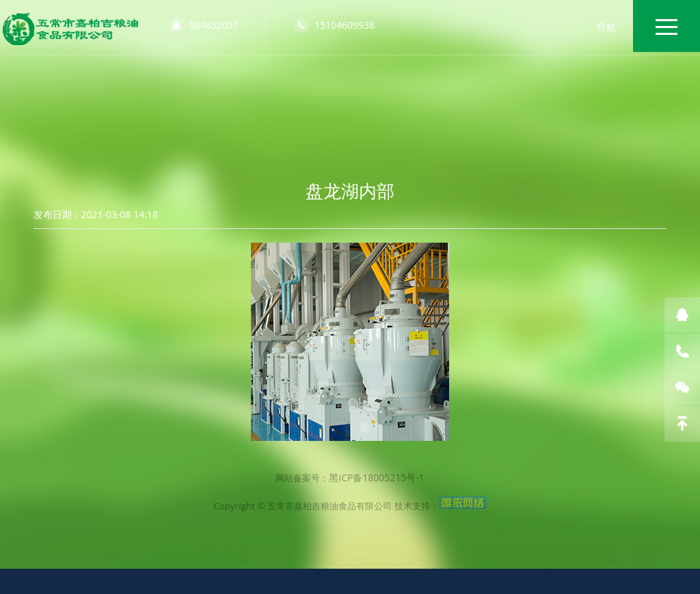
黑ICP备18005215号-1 (379, 542)
